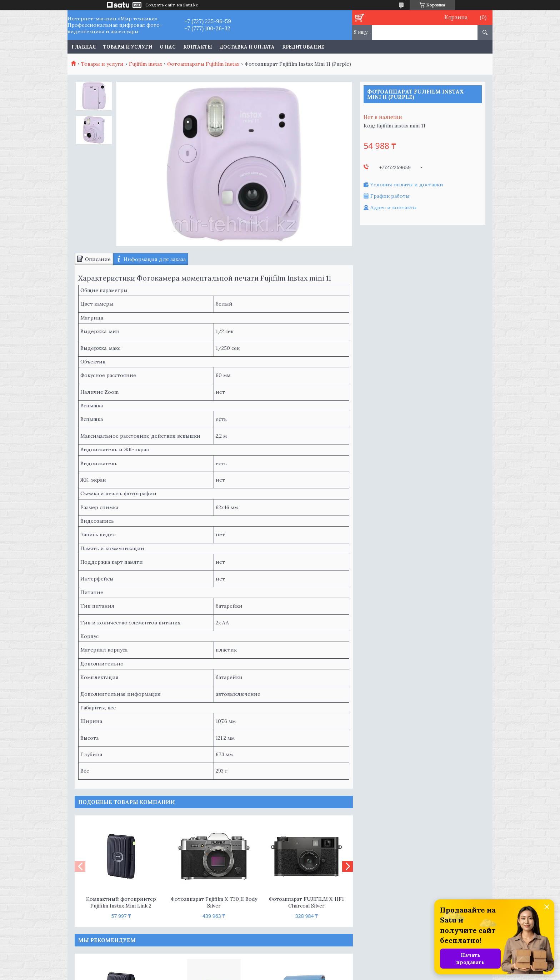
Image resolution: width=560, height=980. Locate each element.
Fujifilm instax (146, 64)
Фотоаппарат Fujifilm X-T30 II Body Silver (214, 902)
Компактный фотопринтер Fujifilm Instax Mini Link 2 (121, 902)
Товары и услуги (128, 47)
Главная (84, 47)
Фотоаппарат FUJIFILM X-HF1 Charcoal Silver (306, 902)
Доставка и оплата (247, 47)
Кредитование (303, 47)
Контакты (198, 47)
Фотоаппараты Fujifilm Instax (203, 64)
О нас (168, 47)
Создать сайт (160, 5)
